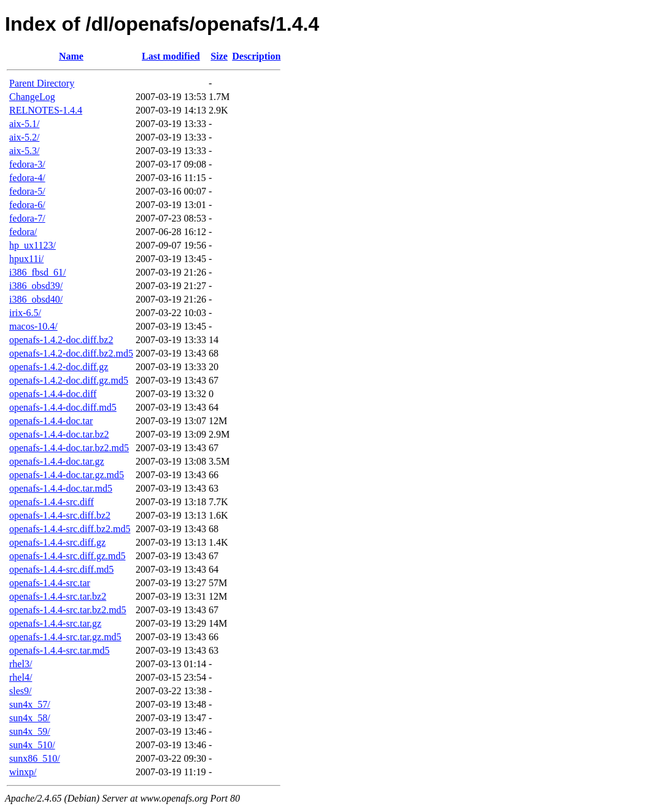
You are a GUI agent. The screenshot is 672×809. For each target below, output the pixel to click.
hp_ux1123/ (33, 245)
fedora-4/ (27, 178)
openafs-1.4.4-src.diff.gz (57, 542)
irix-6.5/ (25, 313)
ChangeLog (32, 97)
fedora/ (23, 232)
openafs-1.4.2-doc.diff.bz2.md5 (71, 353)
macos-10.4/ (33, 326)
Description (256, 56)
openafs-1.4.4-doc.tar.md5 (61, 488)
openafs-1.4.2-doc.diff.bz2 (61, 340)
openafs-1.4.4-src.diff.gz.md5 (67, 556)
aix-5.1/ (24, 124)
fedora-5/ (27, 191)
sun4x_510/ (32, 745)
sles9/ (20, 691)
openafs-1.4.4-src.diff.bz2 (60, 515)
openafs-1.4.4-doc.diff (53, 394)
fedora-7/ (27, 218)
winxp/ (23, 772)
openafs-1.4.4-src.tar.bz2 (58, 596)
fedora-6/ (27, 205)
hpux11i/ (26, 259)
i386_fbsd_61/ (37, 272)
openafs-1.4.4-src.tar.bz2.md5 (68, 610)
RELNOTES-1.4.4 (46, 110)
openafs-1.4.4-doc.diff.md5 (63, 407)
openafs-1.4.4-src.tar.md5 (60, 650)
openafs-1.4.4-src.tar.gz (55, 623)
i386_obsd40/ (36, 299)
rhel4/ (21, 677)
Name (71, 56)
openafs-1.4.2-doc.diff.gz (59, 367)
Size (219, 56)
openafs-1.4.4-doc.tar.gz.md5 (67, 475)
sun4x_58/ (30, 718)
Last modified (171, 56)
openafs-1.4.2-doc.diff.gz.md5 (69, 380)
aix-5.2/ (24, 137)
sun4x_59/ (30, 731)
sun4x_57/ (30, 704)
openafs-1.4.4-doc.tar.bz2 (59, 434)
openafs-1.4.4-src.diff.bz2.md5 (70, 529)
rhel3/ (21, 664)
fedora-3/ (27, 164)
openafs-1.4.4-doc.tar (51, 421)
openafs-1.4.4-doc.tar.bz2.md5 (69, 448)
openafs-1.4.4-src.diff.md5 (61, 569)
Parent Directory (42, 83)
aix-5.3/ (24, 151)
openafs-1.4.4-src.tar (50, 583)
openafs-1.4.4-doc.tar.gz (57, 461)
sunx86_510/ (35, 758)
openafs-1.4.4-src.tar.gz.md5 (65, 637)
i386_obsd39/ (36, 286)
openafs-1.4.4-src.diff (52, 502)
